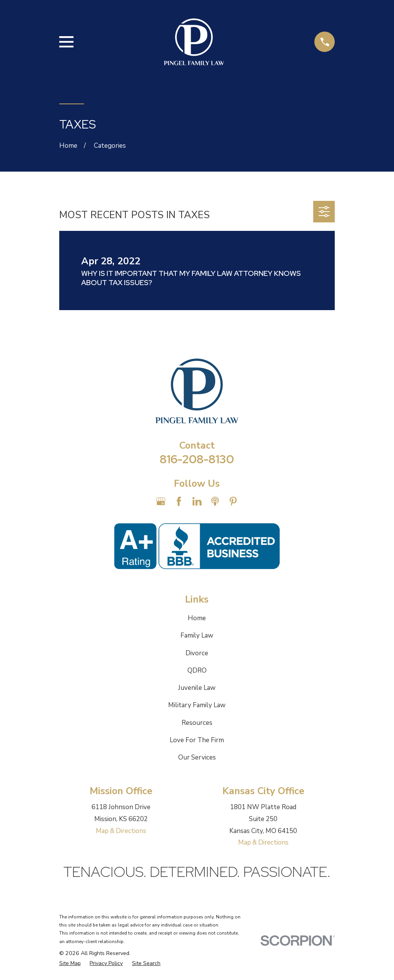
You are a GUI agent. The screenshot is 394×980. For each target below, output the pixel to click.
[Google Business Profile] (161, 501)
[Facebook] (179, 501)
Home (197, 618)
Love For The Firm (197, 740)
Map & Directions (121, 831)
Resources (197, 723)
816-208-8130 (197, 459)
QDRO (197, 670)
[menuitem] (70, 963)
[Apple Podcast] (215, 501)
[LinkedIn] (197, 501)
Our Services (197, 757)
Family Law (197, 635)
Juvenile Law (197, 688)
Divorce (197, 653)
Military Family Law (197, 705)
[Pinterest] (233, 501)
